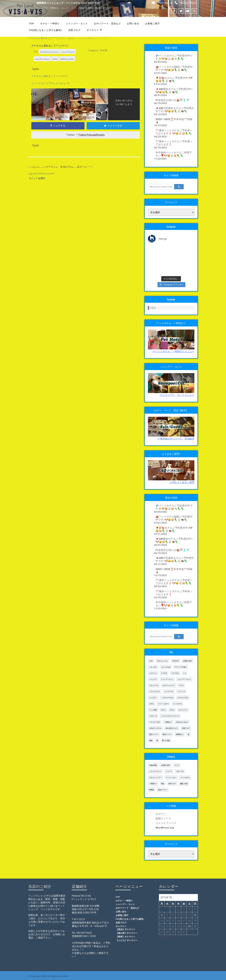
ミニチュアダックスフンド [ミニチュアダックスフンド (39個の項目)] (170, 716)
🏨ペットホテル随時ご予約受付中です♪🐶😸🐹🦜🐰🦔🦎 (174, 68)
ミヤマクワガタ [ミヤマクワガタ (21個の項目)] (155, 722)
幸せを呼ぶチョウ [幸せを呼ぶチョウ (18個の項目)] (172, 728)
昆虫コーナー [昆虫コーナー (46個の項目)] (154, 734)
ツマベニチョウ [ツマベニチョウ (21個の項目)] (155, 691)
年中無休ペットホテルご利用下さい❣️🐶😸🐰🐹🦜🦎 (174, 154)
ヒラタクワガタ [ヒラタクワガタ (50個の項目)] (183, 698)
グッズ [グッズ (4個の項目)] (177, 765)
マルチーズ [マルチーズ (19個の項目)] (153, 716)
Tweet (36, 69)
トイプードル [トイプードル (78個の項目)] (169, 691)
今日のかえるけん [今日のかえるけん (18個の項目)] (182, 722)
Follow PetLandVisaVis (92, 135)
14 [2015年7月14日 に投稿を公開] (167, 921)
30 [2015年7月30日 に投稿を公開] (178, 932)
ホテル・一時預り (50, 23)
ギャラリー (94, 30)
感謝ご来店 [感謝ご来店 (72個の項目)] (184, 784)
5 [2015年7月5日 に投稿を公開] (195, 909)
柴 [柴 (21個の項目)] (188, 734)
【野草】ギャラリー (126, 937)
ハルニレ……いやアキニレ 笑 (46, 167)
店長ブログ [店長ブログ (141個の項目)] (186, 728)
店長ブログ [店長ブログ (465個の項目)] (172, 784)
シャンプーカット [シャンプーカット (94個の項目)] (155, 771)
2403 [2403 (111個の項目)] (151, 661)
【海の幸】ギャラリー (127, 933)
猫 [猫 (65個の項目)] (157, 740)
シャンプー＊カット (42, 59)
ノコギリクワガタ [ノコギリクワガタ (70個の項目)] (167, 698)
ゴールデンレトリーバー (49, 51)
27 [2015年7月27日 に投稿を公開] (162, 932)
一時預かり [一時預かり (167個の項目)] (153, 784)
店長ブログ (74, 30)
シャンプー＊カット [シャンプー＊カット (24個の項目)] (184, 679)
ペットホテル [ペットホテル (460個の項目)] (177, 704)
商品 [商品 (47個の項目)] (163, 784)
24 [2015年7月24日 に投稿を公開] (184, 926)
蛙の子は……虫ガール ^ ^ (77, 167)
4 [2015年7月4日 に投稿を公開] (189, 909)
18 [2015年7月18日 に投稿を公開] (189, 921)
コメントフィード (166, 823)
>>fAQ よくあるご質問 (182, 482)
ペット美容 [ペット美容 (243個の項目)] (153, 710)
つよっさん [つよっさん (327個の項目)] (153, 667)
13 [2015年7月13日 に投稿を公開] (162, 921)
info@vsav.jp (164, 3)
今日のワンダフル (67, 59)
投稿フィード (163, 818)
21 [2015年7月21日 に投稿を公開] (167, 926)
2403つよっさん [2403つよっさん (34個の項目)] (163, 661)
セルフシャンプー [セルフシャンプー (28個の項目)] (169, 685)
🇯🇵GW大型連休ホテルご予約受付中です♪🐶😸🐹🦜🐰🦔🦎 (175, 110)
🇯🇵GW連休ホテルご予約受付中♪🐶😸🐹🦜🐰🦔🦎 (174, 91)
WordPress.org (165, 828)
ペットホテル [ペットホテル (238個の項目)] (185, 777)
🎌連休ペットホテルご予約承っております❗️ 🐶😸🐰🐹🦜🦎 (174, 132)
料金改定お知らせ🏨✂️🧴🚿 (172, 100)
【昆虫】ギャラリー (126, 929)
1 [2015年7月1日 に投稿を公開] (173, 909)
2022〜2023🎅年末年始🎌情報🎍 (174, 121)
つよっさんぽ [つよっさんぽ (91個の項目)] (166, 667)
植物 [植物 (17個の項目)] (151, 740)
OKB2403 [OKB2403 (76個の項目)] (176, 661)
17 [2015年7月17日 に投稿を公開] (184, 921)
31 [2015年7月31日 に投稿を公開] (184, 932)
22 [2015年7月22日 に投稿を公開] (173, 926)
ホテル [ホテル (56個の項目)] (172, 710)
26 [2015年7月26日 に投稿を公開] (195, 926)
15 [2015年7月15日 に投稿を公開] (173, 921)
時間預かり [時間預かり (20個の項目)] (180, 734)
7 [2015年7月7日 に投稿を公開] (167, 915)
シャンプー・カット (77, 23)
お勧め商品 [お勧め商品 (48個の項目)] (153, 765)
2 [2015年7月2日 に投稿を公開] (178, 909)
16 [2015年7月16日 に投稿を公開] (178, 921)
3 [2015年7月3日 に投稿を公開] (184, 909)
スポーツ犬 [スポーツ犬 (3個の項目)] (180, 771)
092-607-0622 (188, 3)
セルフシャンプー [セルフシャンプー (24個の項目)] (155, 777)
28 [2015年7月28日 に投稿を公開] (167, 932)
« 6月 (162, 937)
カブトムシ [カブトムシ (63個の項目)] (153, 673)
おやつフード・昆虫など (107, 23)
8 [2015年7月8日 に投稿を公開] (173, 915)
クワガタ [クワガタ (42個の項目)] (164, 673)
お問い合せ (133, 23)
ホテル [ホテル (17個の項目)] (163, 710)
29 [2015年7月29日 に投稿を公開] (173, 932)
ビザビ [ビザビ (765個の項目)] (152, 704)
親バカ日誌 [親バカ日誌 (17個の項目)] (166, 740)
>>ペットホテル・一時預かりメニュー (173, 351)
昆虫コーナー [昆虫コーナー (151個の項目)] (167, 734)
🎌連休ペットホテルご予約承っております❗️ (174, 143)
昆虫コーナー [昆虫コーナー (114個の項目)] (163, 790)
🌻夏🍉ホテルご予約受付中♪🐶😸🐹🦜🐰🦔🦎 (174, 79)
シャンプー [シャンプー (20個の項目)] (153, 679)
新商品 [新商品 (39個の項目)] (152, 790)
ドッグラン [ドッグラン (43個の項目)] (153, 698)
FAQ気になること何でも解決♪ (46, 30)
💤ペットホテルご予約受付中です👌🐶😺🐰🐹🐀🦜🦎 (174, 57)
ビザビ (55, 59)
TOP (32, 23)
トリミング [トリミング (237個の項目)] (181, 691)
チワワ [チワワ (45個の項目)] (181, 685)
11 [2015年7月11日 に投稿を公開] (189, 915)
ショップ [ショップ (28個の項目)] (169, 771)
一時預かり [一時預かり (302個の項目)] (168, 722)
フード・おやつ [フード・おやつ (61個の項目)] (163, 704)
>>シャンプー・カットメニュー (177, 395)
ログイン (161, 814)
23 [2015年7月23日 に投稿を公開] (178, 926)
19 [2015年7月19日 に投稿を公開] (195, 921)
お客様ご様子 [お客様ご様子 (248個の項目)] (166, 765)
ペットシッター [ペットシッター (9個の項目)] (171, 777)
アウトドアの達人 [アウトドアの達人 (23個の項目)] (180, 667)
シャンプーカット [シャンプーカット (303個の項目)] (167, 679)
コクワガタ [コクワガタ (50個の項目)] (175, 673)
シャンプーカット (68, 51)
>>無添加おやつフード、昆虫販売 (176, 439)
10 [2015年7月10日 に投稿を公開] (184, 915)
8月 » (169, 937)
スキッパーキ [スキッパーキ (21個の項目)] (154, 685)
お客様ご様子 (153, 23)
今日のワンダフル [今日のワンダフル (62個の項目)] (155, 728)
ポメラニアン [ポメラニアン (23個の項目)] (183, 710)
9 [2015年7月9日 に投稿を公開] (178, 915)
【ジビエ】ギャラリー (127, 940)
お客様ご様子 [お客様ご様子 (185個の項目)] (187, 661)
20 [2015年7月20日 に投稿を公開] (162, 926)
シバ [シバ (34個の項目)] (185, 673)
